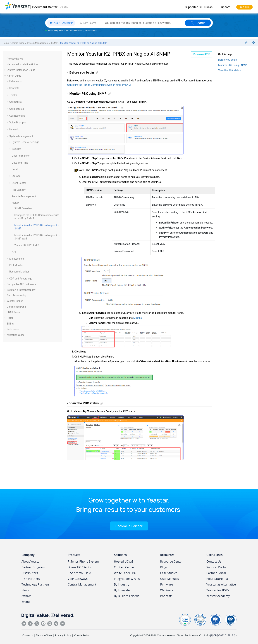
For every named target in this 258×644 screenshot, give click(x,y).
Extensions (15, 81)
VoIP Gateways (78, 579)
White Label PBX (125, 573)
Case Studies (169, 573)
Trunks (13, 95)
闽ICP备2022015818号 (223, 635)
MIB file (138, 318)
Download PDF (202, 54)
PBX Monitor (16, 265)
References (13, 329)
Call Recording (17, 116)
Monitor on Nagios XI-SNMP (83, 43)
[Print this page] (254, 43)
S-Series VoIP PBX (79, 573)
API (14, 252)
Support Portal (216, 567)
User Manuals (169, 579)
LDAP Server (14, 312)
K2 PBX (64, 7)
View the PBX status (230, 70)
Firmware (167, 584)
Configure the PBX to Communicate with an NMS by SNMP (100, 85)
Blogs (164, 567)
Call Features (17, 109)
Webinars (167, 590)
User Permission (21, 156)
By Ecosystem (123, 590)
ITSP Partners (31, 579)
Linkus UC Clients (79, 567)
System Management (38, 43)
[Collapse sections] (247, 43)
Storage (16, 176)
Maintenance (17, 259)
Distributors (30, 573)
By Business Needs (127, 596)
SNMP (54, 43)
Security (16, 149)
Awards (27, 596)
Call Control (16, 102)
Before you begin (228, 60)
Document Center (45, 7)
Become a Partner (129, 526)
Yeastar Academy (218, 596)
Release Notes (15, 59)
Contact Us (214, 561)
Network (14, 130)
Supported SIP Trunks (199, 7)
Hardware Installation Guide (22, 64)
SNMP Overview (23, 208)
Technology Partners (36, 584)
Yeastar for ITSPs (218, 590)
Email (15, 169)
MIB (27, 245)
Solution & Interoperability (21, 290)
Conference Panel (17, 307)
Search (198, 23)
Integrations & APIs (127, 579)
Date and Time (20, 163)
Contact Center (124, 567)
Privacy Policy (63, 635)
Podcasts (166, 596)
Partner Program (33, 567)
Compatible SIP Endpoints (21, 284)
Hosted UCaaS (124, 561)
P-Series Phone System (83, 561)
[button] (5, 59)
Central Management (82, 584)
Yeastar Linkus (15, 301)
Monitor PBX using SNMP (232, 65)
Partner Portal (216, 573)
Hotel (10, 318)
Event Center (19, 183)
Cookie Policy (82, 635)
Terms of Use (44, 635)
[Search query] (143, 23)
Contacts (14, 88)
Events (26, 602)
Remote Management (24, 196)
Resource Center (171, 561)
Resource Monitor (19, 272)
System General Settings (25, 142)
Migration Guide (16, 335)
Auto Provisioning (17, 295)
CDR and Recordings (21, 279)
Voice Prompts (18, 123)
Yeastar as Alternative (221, 584)
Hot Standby (19, 190)
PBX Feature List (217, 579)
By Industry (122, 584)
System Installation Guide (21, 70)
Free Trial (244, 7)
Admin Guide (18, 43)
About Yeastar (31, 561)
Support (225, 7)
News (25, 590)
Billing (10, 324)
